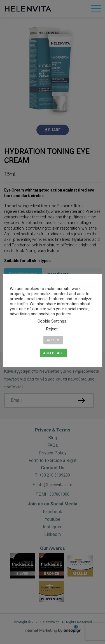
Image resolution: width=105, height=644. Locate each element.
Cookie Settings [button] (52, 321)
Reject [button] (52, 329)
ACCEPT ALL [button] (53, 353)
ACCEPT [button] (53, 340)
